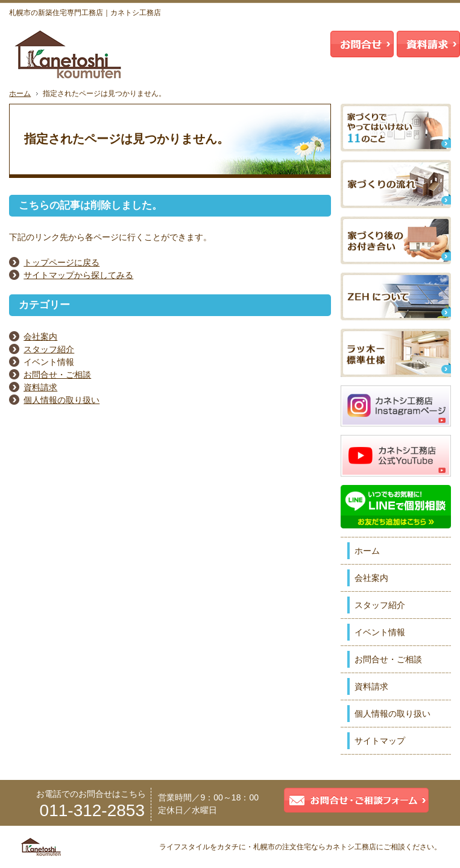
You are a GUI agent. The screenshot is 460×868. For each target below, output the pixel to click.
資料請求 (40, 387)
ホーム (367, 551)
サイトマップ (380, 741)
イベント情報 (380, 632)
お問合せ (362, 44)
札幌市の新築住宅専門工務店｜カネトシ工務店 (85, 13)
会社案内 (40, 337)
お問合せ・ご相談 (57, 375)
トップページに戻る (61, 262)
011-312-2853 (92, 810)
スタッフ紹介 (49, 349)
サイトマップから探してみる (78, 275)
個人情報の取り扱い (61, 400)
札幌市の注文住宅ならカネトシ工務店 (315, 847)
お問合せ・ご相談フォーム (356, 800)
